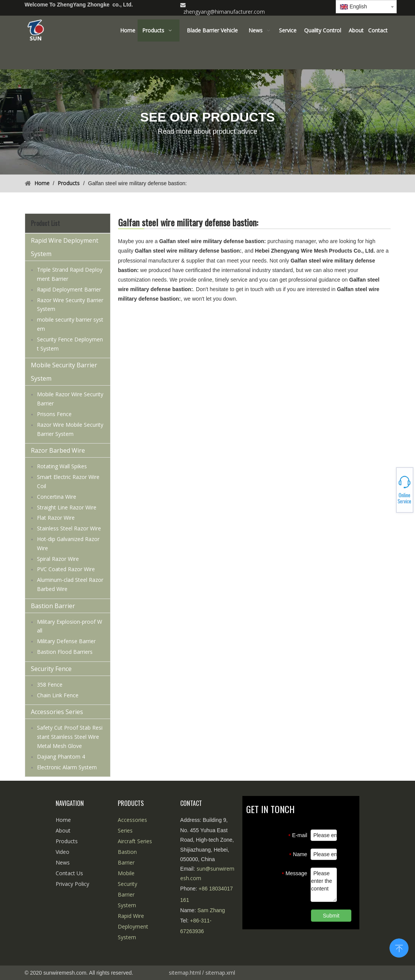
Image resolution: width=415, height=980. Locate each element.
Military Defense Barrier (66, 641)
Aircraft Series (135, 841)
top (399, 947)
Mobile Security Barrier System (64, 372)
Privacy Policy (72, 884)
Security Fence (51, 669)
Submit (331, 916)
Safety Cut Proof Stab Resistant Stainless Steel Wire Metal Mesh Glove (70, 737)
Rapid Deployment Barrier (69, 289)
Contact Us (69, 873)
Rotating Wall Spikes (62, 466)
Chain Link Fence (58, 695)
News (63, 862)
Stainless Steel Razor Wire (69, 528)
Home (63, 820)
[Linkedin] (321, 5)
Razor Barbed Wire (58, 450)
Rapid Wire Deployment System (65, 247)
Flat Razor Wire (56, 518)
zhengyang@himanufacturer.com (224, 12)
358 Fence (50, 685)
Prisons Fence (54, 414)
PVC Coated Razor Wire (66, 569)
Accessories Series (57, 712)
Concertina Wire (57, 497)
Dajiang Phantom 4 (61, 757)
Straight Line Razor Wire (67, 507)
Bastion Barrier (53, 606)
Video (62, 852)
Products (67, 841)
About (63, 830)
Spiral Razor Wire (58, 559)
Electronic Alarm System (67, 767)
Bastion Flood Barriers (65, 652)
